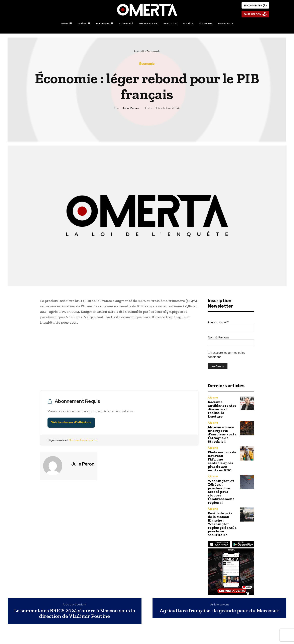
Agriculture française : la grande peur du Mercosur (219, 611)
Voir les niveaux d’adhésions (71, 422)
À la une (213, 398)
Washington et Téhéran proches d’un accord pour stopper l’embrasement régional (221, 492)
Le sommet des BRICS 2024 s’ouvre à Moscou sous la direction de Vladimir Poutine (75, 613)
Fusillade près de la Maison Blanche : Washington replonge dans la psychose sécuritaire (222, 524)
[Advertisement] (119, 359)
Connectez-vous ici (83, 440)
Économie (153, 51)
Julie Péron (130, 108)
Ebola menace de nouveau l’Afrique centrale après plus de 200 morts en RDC (222, 461)
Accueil (139, 51)
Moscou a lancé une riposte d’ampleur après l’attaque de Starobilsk (222, 434)
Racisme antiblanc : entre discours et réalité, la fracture (222, 409)
